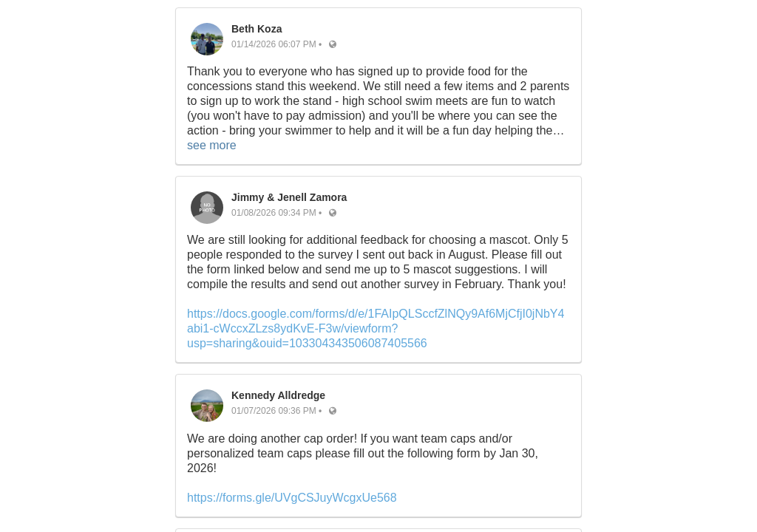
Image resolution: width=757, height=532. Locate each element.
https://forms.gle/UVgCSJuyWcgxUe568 (292, 498)
